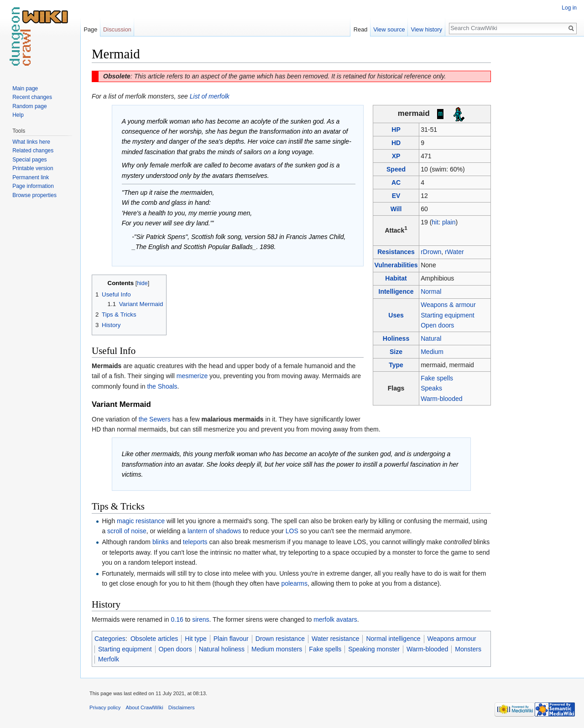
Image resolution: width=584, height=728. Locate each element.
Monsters (468, 649)
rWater (454, 252)
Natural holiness (222, 649)
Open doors (437, 325)
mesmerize (192, 376)
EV (396, 196)
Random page (29, 106)
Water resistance (336, 639)
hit (435, 222)
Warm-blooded (441, 399)
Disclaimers (182, 707)
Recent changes (32, 97)
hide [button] (142, 283)
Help (18, 115)
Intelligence (396, 291)
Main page (25, 88)
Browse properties (34, 195)
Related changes (33, 151)
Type (396, 365)
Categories (110, 639)
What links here (31, 142)
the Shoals (162, 386)
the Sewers (155, 419)
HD (396, 143)
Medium (432, 352)
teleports (195, 542)
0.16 (177, 619)
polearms (294, 583)
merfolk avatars (335, 619)
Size (396, 352)
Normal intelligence (393, 639)
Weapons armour (452, 639)
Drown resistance (280, 639)
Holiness (396, 338)
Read (361, 29)
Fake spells (437, 378)
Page (90, 29)
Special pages (29, 160)
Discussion (117, 29)
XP (396, 156)
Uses (396, 315)
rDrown (431, 252)
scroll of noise (127, 531)
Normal (431, 291)
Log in (569, 8)
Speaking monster (374, 649)
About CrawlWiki (145, 707)
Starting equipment (448, 315)
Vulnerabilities (396, 265)
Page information (33, 186)
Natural (431, 338)
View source (389, 29)
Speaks (431, 388)
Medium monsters (277, 649)
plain (449, 222)
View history (426, 29)
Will (396, 209)
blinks (161, 542)
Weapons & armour (448, 305)
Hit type (196, 639)
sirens (201, 619)
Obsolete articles (154, 639)
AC (396, 182)
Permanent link (31, 177)
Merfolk (109, 659)
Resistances (396, 252)
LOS (292, 531)
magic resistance (141, 521)
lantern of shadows (214, 531)
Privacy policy (105, 707)
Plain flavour (231, 639)
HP (396, 130)
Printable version (33, 168)
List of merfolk (210, 96)
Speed (396, 169)
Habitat (396, 278)
